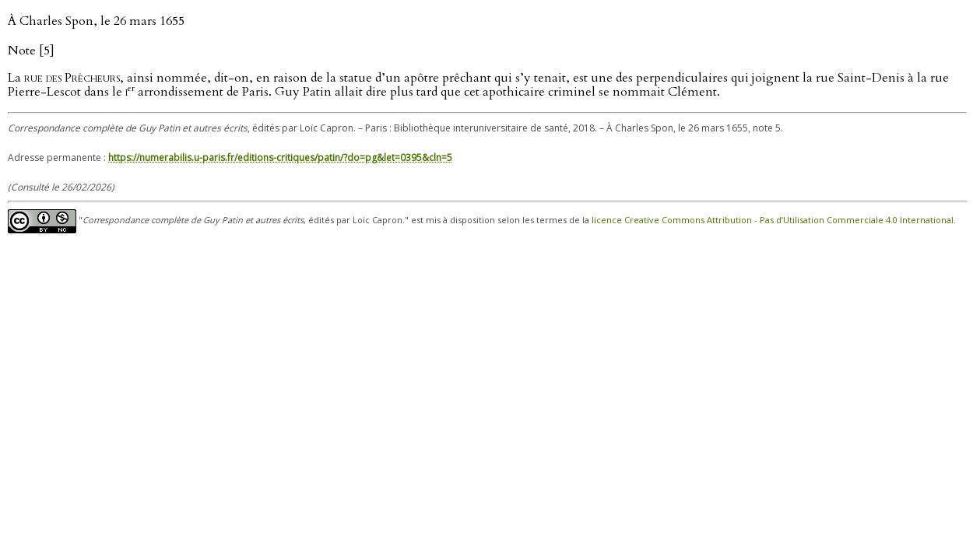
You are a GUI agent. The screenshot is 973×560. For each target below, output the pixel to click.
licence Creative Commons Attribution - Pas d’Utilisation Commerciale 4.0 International (773, 220)
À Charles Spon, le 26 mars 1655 (96, 21)
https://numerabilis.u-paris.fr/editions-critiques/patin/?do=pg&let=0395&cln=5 (280, 157)
